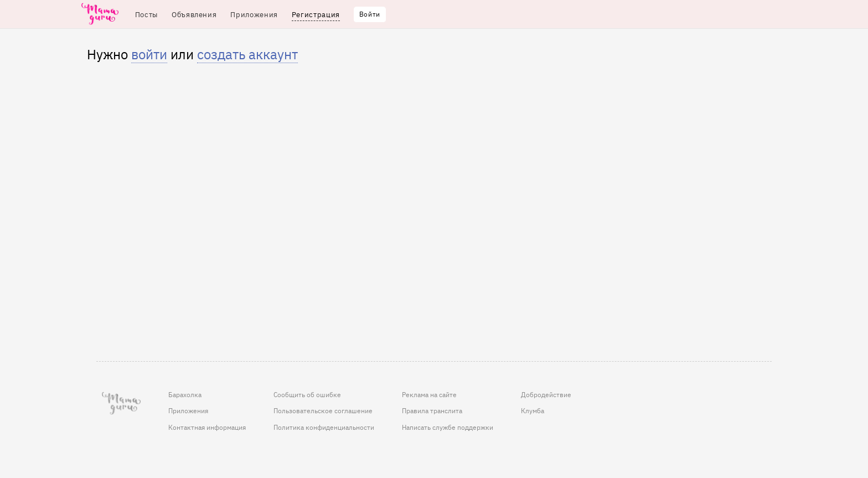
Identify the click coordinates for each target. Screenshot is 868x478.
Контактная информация (207, 427)
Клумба (533, 410)
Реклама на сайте (429, 394)
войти (149, 53)
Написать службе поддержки (448, 427)
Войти (370, 14)
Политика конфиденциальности (324, 427)
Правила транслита (432, 410)
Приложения (188, 410)
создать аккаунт (247, 53)
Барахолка (185, 394)
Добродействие (546, 394)
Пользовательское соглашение (323, 410)
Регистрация (316, 14)
